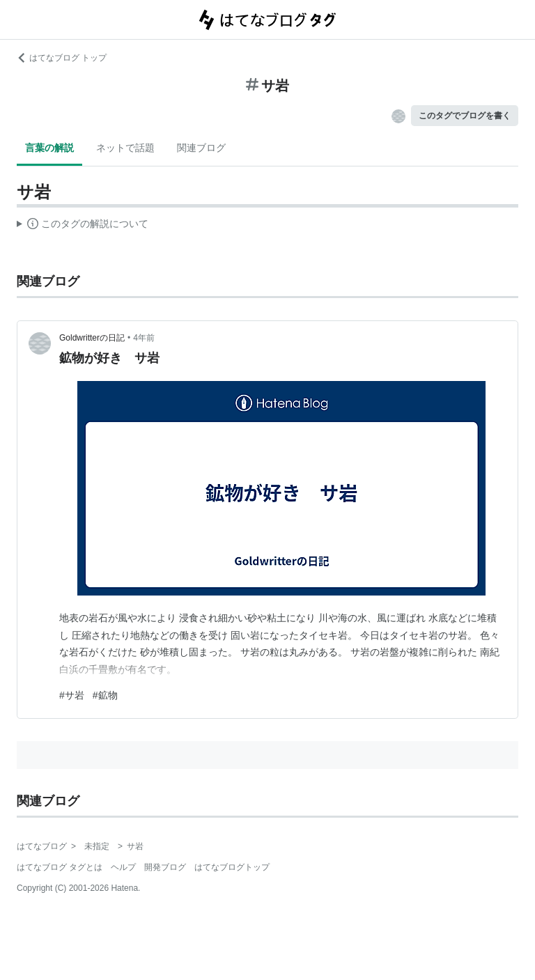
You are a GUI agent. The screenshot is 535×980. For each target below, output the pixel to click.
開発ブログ (165, 867)
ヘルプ (123, 867)
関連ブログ (201, 148)
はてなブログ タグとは (60, 867)
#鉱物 (105, 695)
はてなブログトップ (232, 867)
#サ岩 (72, 695)
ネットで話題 (125, 148)
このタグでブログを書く (465, 116)
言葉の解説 (49, 148)
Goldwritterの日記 (92, 338)
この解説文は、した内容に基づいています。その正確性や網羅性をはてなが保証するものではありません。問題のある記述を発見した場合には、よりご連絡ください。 (83, 226)
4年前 (144, 338)
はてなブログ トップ (62, 58)
